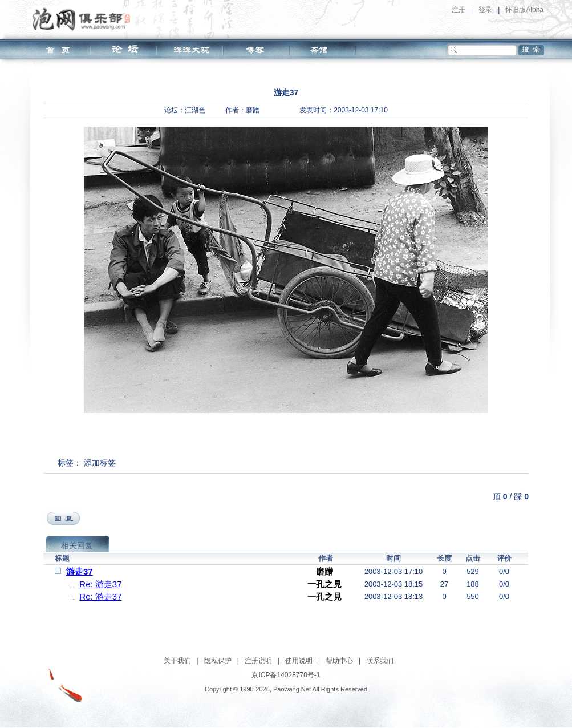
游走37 (80, 571)
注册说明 (258, 661)
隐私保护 (218, 661)
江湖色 (195, 110)
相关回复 (77, 545)
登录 (485, 10)
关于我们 (177, 661)
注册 (459, 10)
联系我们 (380, 661)
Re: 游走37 (100, 584)
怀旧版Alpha (524, 10)
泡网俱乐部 (84, 19)
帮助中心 (339, 661)
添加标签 (100, 463)
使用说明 (299, 661)
